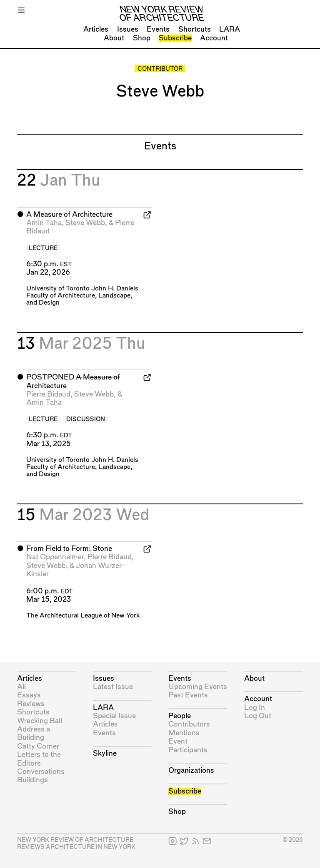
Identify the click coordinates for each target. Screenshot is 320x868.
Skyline (105, 753)
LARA (230, 29)
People (180, 716)
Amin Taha (44, 223)
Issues (128, 29)
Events (158, 29)
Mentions (184, 733)
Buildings (32, 780)
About (114, 38)
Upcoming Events (198, 687)
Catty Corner (38, 746)
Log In (255, 708)
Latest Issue (113, 687)
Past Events (188, 695)
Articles (96, 29)
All (21, 687)
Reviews (31, 704)
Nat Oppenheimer (55, 557)
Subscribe (175, 38)
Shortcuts (195, 29)
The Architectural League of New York (83, 616)
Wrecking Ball (40, 721)
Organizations (191, 770)
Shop (142, 38)
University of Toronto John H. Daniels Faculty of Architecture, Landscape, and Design (82, 296)
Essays (29, 695)
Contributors (189, 724)
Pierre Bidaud (48, 394)
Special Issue (114, 716)
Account (214, 38)
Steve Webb (85, 223)
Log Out (258, 716)
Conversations (41, 772)
